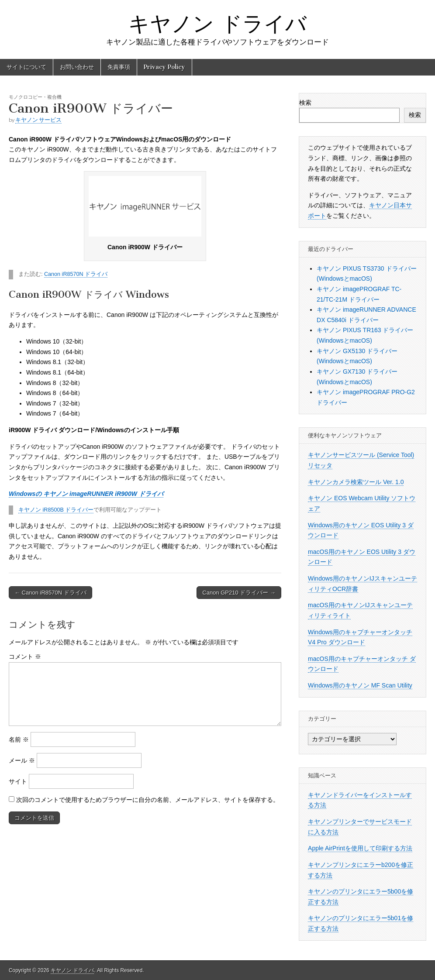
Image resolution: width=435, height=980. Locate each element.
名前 (19, 739)
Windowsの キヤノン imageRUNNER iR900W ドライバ (86, 494)
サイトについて (26, 67)
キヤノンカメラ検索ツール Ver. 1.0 (356, 482)
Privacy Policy (164, 67)
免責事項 (119, 67)
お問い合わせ (77, 67)
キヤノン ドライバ (217, 23)
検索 (305, 103)
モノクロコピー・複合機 (35, 97)
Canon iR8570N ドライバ (76, 274)
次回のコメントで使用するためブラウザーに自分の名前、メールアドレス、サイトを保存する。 (148, 800)
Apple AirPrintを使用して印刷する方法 (360, 848)
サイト (18, 781)
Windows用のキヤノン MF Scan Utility (360, 685)
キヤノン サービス (38, 120)
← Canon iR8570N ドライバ (50, 593)
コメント (25, 657)
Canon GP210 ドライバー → (239, 593)
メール (22, 760)
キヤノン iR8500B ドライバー (56, 510)
